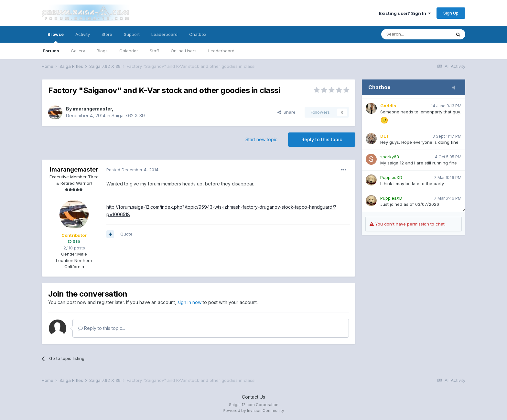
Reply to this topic (322, 139)
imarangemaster (92, 109)
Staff (154, 51)
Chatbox (198, 34)
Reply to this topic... (102, 328)
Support (132, 34)
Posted (132, 170)
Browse (56, 37)
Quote (126, 234)
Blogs (102, 51)
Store (107, 34)
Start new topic (261, 139)
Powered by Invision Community (253, 410)
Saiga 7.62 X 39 (128, 115)
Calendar (129, 51)
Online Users (184, 51)
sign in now (189, 302)
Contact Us (253, 397)
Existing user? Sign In (405, 13)
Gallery (78, 51)
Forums (51, 51)
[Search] (416, 34)
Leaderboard (221, 51)
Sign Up (451, 13)
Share (286, 112)
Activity (83, 34)
